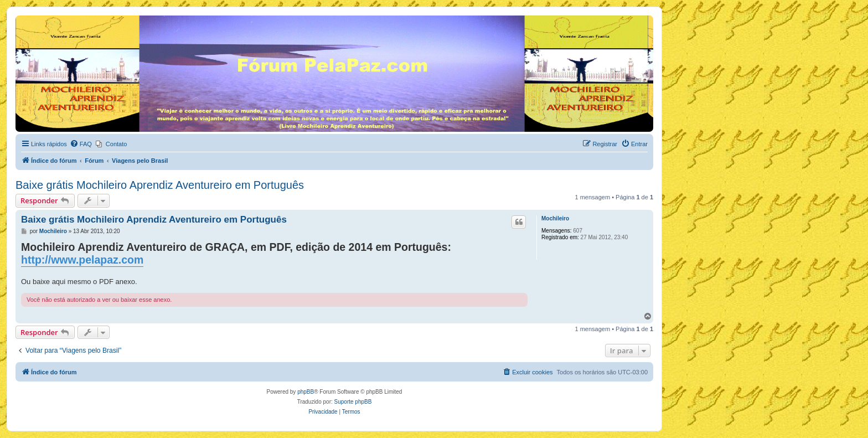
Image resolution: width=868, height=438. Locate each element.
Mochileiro (555, 218)
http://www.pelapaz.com (82, 260)
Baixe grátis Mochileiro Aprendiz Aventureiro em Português (160, 185)
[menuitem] (81, 144)
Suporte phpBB (353, 402)
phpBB (306, 392)
